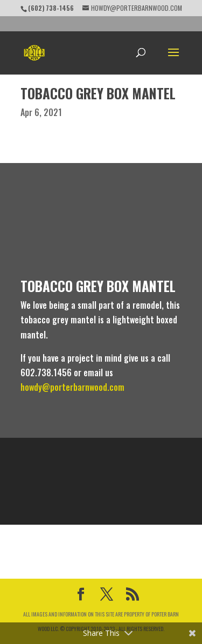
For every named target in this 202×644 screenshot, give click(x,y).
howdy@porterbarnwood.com (72, 387)
